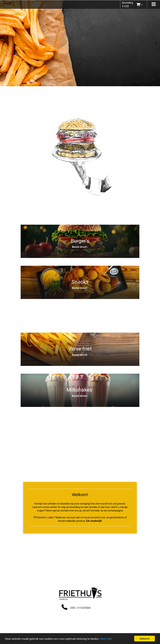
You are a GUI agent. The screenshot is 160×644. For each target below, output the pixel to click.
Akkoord (144, 639)
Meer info (106, 639)
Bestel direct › (80, 247)
